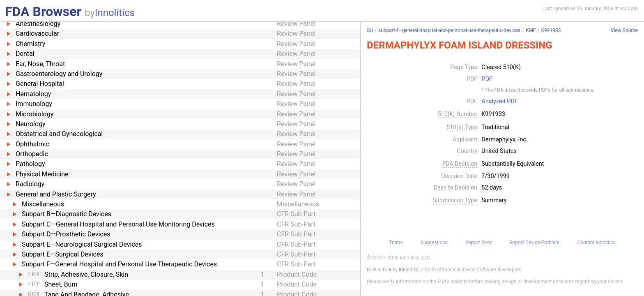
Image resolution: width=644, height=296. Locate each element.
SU (370, 30)
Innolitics (115, 13)
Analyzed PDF (499, 102)
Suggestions (434, 243)
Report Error (478, 243)
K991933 (551, 30)
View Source (624, 31)
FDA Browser (43, 12)
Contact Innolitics (596, 243)
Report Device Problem (534, 243)
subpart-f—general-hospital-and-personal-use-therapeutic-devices (449, 30)
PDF (487, 79)
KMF (531, 30)
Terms (396, 243)
